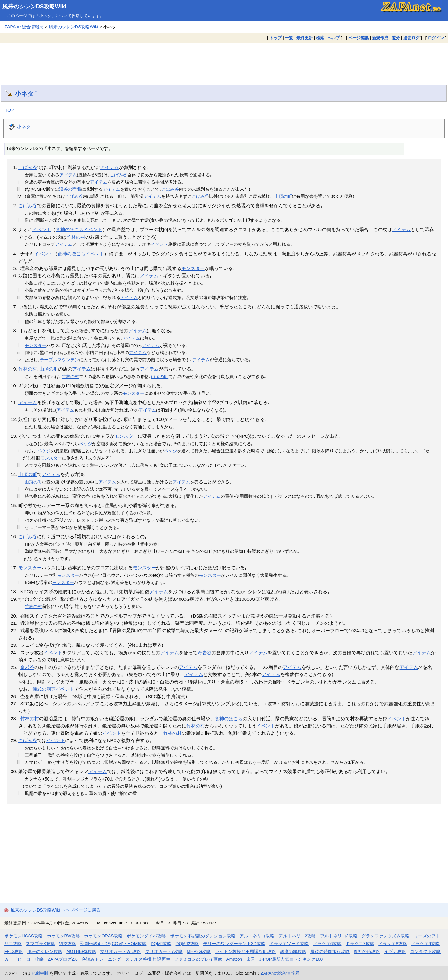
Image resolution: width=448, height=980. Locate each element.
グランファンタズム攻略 (385, 936)
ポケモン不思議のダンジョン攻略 (203, 936)
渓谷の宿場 (70, 189)
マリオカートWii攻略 (121, 951)
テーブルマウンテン (59, 360)
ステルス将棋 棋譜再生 (148, 959)
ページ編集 (359, 38)
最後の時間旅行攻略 (330, 951)
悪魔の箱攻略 (293, 951)
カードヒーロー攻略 (24, 959)
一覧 (289, 38)
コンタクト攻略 (425, 951)
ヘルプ (334, 38)
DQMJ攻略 (161, 944)
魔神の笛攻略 (367, 951)
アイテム (110, 167)
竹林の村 (76, 237)
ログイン (436, 38)
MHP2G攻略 (199, 951)
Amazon (234, 959)
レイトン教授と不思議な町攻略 (245, 951)
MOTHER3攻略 (81, 951)
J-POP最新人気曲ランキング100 (291, 959)
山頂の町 (283, 196)
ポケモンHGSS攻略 (23, 936)
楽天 (251, 959)
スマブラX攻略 (40, 944)
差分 (396, 38)
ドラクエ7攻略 (360, 944)
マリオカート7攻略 (164, 951)
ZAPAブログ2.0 (63, 959)
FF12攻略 (14, 951)
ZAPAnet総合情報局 (24, 27)
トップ (275, 38)
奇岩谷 (205, 653)
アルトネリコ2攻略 (297, 936)
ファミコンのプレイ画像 (198, 959)
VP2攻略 (68, 944)
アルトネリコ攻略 (257, 936)
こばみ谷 (28, 167)
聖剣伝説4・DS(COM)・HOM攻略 (113, 944)
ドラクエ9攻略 (425, 944)
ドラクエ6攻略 (327, 944)
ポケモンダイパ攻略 (146, 936)
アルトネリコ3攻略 (339, 936)
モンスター (193, 268)
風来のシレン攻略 (45, 951)
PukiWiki (40, 973)
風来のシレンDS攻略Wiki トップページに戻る (56, 910)
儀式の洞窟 (44, 689)
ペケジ (86, 444)
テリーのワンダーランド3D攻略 (234, 944)
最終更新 (305, 38)
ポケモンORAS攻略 (103, 936)
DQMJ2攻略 (187, 944)
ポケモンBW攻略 (63, 936)
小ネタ (24, 94)
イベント (42, 230)
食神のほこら (70, 230)
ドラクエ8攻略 (393, 944)
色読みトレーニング (101, 959)
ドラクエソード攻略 (289, 944)
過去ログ (411, 38)
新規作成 (380, 38)
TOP (9, 110)
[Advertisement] (224, 59)
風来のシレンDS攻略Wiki (35, 7)
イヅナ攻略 (395, 951)
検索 (320, 38)
